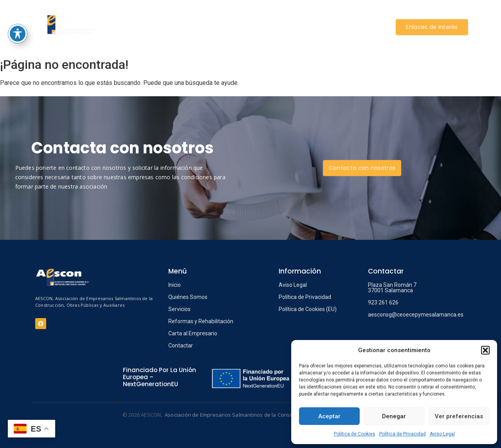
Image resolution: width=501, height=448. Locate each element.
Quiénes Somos (188, 297)
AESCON (170, 15)
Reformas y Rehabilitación (201, 321)
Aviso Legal (442, 434)
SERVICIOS (206, 15)
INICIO (139, 15)
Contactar (181, 345)
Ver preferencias (459, 416)
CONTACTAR (250, 38)
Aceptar (329, 416)
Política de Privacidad (403, 434)
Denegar (394, 416)
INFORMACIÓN (343, 15)
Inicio (175, 285)
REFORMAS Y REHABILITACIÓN (272, 15)
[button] (485, 350)
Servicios (179, 309)
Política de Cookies (355, 434)
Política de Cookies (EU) (308, 309)
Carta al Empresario (193, 333)
